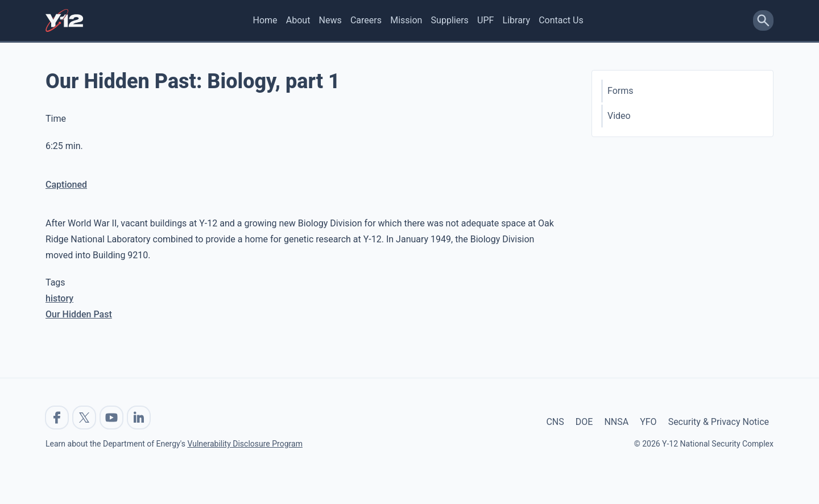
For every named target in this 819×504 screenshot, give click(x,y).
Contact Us (561, 20)
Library (516, 20)
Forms (621, 91)
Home (265, 20)
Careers (366, 20)
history (59, 298)
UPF (485, 20)
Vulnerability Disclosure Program (245, 444)
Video (619, 116)
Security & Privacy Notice (719, 422)
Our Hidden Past (79, 314)
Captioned (66, 185)
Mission (406, 20)
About (298, 20)
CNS (555, 422)
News (330, 20)
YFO (648, 422)
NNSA (616, 422)
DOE (584, 422)
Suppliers (450, 20)
